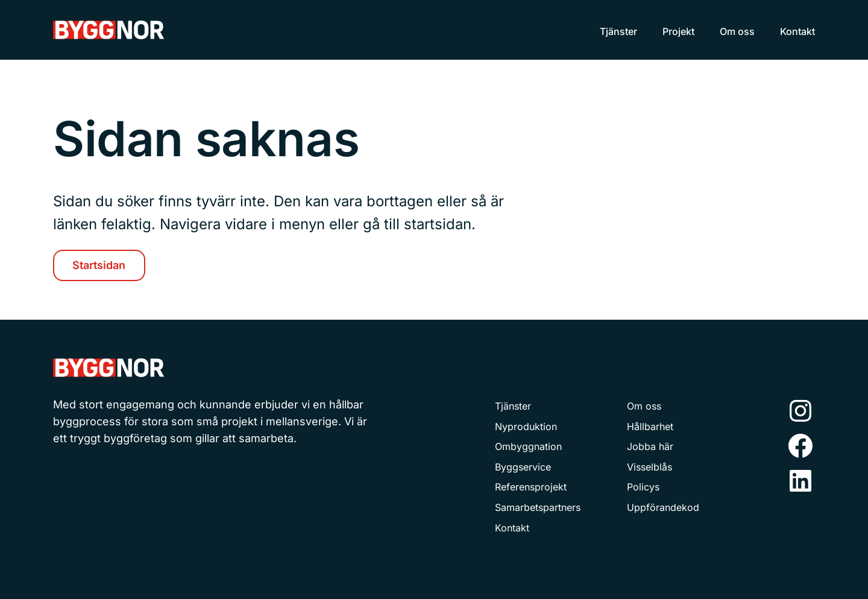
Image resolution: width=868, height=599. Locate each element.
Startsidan (99, 265)
